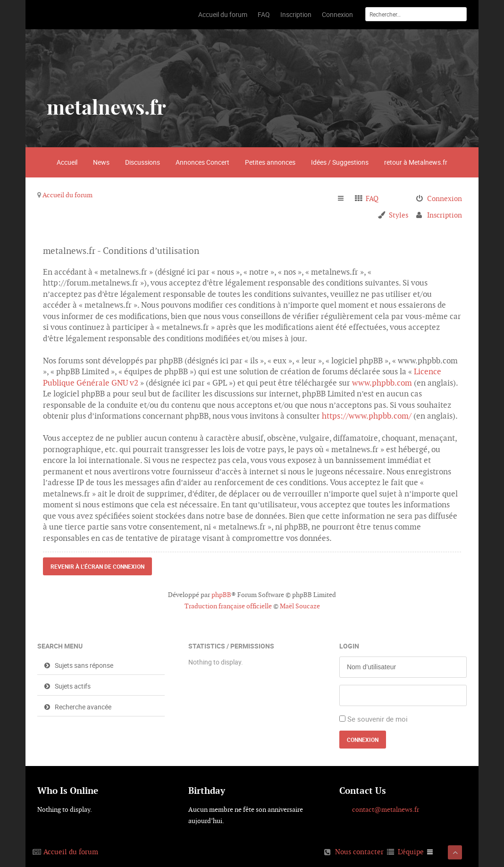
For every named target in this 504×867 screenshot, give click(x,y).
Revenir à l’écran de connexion (97, 566)
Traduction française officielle (228, 606)
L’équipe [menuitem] (411, 852)
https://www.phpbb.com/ (367, 416)
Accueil (67, 162)
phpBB (221, 595)
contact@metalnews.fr (386, 809)
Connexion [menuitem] (445, 198)
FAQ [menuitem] (372, 198)
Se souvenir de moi (378, 719)
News (101, 162)
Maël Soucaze (300, 606)
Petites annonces (270, 162)
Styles (399, 215)
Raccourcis (345, 199)
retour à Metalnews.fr (416, 162)
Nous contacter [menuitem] (359, 852)
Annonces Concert (202, 162)
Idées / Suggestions (340, 162)
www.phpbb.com (382, 383)
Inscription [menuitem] (445, 215)
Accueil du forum (67, 195)
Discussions (143, 162)
